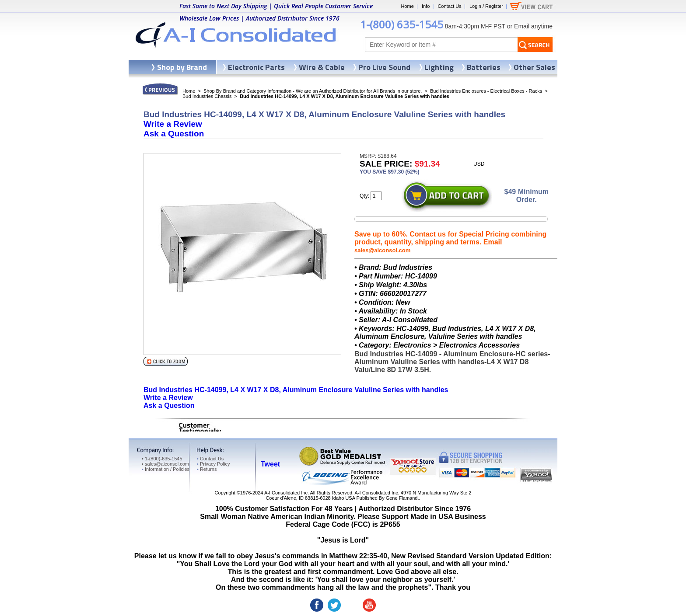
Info (426, 6)
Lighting (439, 67)
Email (522, 26)
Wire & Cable (322, 67)
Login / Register (486, 6)
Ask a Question (174, 134)
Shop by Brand (182, 67)
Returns (207, 469)
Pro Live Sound (384, 67)
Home (407, 6)
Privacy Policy (213, 464)
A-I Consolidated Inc (286, 493)
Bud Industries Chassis (207, 96)
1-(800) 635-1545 (402, 24)
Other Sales (534, 67)
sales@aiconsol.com (382, 250)
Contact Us (449, 6)
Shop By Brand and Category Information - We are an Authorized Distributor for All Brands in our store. (313, 91)
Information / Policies (166, 469)
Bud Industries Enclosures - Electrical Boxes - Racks (486, 91)
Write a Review (173, 124)
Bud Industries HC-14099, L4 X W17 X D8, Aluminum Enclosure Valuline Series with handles (296, 390)
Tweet (270, 464)
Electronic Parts (256, 67)
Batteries (484, 67)
